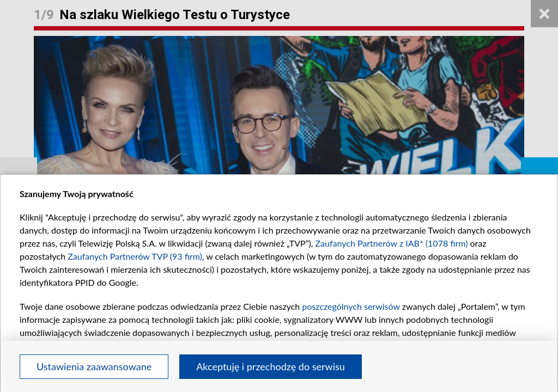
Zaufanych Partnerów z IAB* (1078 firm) (392, 243)
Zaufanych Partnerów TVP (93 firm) (135, 256)
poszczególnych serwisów (351, 306)
